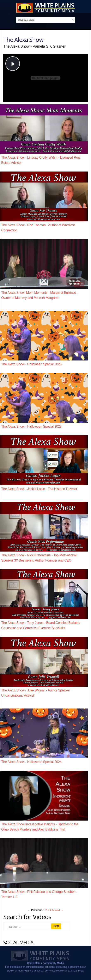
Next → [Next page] (59, 910)
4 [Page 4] (51, 910)
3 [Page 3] (48, 910)
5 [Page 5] (53, 910)
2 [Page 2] (46, 910)
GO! (56, 926)
